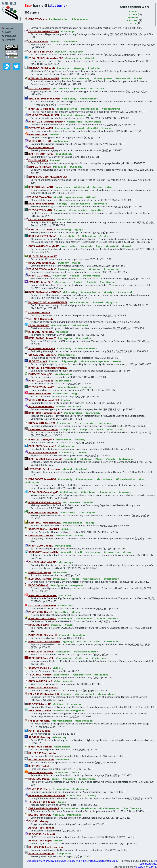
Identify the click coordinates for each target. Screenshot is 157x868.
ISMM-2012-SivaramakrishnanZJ (48, 368)
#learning (60, 210)
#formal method (126, 479)
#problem (105, 236)
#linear (76, 612)
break (132, 11)
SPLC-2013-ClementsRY (42, 256)
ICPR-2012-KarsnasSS (41, 332)
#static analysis (64, 681)
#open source (73, 58)
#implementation (110, 808)
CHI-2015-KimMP (38, 41)
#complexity (67, 452)
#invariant (112, 246)
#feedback (64, 219)
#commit (66, 552)
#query (60, 406)
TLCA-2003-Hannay (40, 674)
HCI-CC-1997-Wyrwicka (42, 753)
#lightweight (70, 361)
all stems (57, 5)
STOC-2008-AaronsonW (43, 452)
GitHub (153, 867)
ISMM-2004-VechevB (41, 651)
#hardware (60, 572)
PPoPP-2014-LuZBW (40, 197)
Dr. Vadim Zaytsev (148, 862)
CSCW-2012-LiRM (39, 325)
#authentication (58, 19)
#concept (85, 78)
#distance (62, 332)
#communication (91, 292)
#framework (123, 78)
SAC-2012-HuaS (38, 361)
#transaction (112, 269)
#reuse (62, 802)
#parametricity (82, 674)
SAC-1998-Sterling (39, 737)
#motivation (83, 338)
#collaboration (87, 236)
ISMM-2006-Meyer (40, 572)
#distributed (81, 187)
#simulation (74, 815)
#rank (100, 88)
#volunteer (71, 41)
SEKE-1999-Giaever (40, 710)
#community (93, 413)
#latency (63, 263)
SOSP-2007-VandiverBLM (43, 552)
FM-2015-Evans (38, 19)
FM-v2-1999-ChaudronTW (44, 694)
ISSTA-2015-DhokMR (41, 128)
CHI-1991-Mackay (38, 821)
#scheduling (93, 552)
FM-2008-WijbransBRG (42, 479)
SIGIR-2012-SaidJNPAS (42, 348)
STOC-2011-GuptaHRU (41, 406)
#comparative (69, 808)
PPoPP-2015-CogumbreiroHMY (47, 122)
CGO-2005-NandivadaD (42, 605)
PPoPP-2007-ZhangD (41, 546)
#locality (60, 52)
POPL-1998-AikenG (39, 731)
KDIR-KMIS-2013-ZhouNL (43, 236)
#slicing (66, 529)
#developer (65, 618)
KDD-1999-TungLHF (40, 704)
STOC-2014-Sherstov (41, 147)
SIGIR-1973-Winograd (41, 853)
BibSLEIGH (114, 861)
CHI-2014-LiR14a (38, 160)
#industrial (82, 658)
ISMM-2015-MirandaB (41, 109)
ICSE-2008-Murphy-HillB (43, 512)
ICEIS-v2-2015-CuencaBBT (44, 78)
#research (105, 423)
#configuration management (68, 585)
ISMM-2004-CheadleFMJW (44, 641)
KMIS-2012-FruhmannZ (42, 338)
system (132, 17)
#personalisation (83, 88)
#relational (101, 674)
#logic (75, 393)
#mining (58, 704)
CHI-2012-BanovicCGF (41, 319)
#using (76, 263)
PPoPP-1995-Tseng (40, 789)
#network (69, 779)
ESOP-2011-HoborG (40, 393)
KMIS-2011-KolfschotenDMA (45, 413)
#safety (92, 282)
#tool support (87, 512)
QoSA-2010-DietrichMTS (43, 429)
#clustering (64, 229)
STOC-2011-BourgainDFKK (44, 400)
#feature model (73, 523)
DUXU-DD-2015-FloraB (42, 68)
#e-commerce (72, 502)
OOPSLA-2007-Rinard (41, 535)
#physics (112, 302)
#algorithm (59, 275)
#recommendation (86, 348)
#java (100, 429)
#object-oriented (67, 109)
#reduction (95, 68)
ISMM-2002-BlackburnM (43, 687)
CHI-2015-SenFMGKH (41, 52)
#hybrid (78, 282)
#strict (76, 772)
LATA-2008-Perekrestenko (44, 469)
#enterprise (65, 338)
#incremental (112, 641)
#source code (83, 115)
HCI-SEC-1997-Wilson (41, 759)
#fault (99, 459)
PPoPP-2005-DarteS (40, 612)
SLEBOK (141, 867)
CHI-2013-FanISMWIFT (42, 219)
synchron (133, 20)
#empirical (86, 429)
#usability (76, 167)
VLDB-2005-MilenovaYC (43, 595)
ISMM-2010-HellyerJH (41, 439)
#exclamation (64, 374)
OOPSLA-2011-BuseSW (42, 423)
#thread (107, 128)
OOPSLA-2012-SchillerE (42, 355)
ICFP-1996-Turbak (39, 766)
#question (97, 210)
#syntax (86, 387)
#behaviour (64, 68)
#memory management (72, 269)
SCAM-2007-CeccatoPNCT (44, 529)
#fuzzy (58, 840)
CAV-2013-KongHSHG (41, 282)
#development (81, 19)
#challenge (68, 31)
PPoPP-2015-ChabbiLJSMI (44, 115)
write (133, 23)
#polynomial (61, 141)
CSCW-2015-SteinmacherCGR (46, 58)
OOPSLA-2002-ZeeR (40, 681)
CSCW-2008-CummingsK (43, 492)
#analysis (86, 246)
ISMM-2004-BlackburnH (43, 635)
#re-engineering (85, 423)
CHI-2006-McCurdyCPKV (43, 562)
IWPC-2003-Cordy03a (41, 658)
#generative (63, 282)
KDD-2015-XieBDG (39, 88)
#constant (70, 459)
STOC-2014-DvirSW (40, 141)
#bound (67, 469)
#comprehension (68, 387)
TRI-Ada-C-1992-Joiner (42, 802)
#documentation (79, 302)
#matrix (66, 400)
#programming (111, 109)
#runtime (95, 269)
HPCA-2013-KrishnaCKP (42, 263)
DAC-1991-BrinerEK (40, 815)
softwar (132, 14)
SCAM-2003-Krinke (40, 668)
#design (109, 292)
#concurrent (74, 122)
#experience (105, 479)
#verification (93, 122)
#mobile (55, 41)
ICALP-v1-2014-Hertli (41, 154)
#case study (69, 78)
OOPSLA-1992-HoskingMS (44, 808)
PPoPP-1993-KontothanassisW (47, 795)
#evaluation (64, 423)
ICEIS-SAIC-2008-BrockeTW (45, 502)
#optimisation (67, 446)
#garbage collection (74, 641)
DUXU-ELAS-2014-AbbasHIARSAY (48, 177)
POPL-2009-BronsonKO (42, 446)
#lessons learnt (107, 694)
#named (79, 128)
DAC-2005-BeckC (38, 585)
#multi (138, 78)
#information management (69, 710)
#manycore (100, 203)
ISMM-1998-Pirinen (40, 746)
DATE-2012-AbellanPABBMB (45, 292)
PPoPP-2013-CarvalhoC (42, 269)
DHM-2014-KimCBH (40, 167)
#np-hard (81, 469)
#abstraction (69, 246)
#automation (63, 128)
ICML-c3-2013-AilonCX (42, 229)
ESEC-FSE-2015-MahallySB (44, 98)
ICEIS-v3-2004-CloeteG (42, 618)
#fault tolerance (80, 203)
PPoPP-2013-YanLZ (40, 275)
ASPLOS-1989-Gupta (40, 840)
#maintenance (101, 658)
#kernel (126, 246)
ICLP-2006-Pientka (40, 579)
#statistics (75, 406)
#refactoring (67, 512)
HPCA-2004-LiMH (39, 625)
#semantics (62, 772)
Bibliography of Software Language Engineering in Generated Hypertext (67, 861)
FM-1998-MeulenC (39, 721)
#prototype (66, 562)
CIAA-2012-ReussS (39, 312)
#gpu (99, 246)
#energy (79, 68)
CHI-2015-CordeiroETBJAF (44, 31)
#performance (60, 88)
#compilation (61, 789)
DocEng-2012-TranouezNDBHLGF (48, 302)
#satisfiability (64, 154)
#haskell (95, 641)
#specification (67, 355)
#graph (79, 229)
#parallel (66, 115)
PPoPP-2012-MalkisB (41, 380)
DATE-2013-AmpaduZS (42, 203)
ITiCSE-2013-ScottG (40, 210)
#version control (102, 187)
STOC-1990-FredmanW (42, 834)
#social (89, 58)
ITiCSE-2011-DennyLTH (42, 387)
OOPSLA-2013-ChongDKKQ (44, 246)
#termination (64, 535)
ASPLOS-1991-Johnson (41, 828)
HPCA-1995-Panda (39, 779)
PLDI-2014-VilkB (38, 134)
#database (65, 595)
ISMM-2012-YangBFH (41, 374)
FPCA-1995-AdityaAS (40, 772)
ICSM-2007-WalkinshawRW (45, 523)
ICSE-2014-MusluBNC (41, 187)
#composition (68, 429)
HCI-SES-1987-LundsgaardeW (46, 847)
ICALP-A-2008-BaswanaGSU (45, 459)
